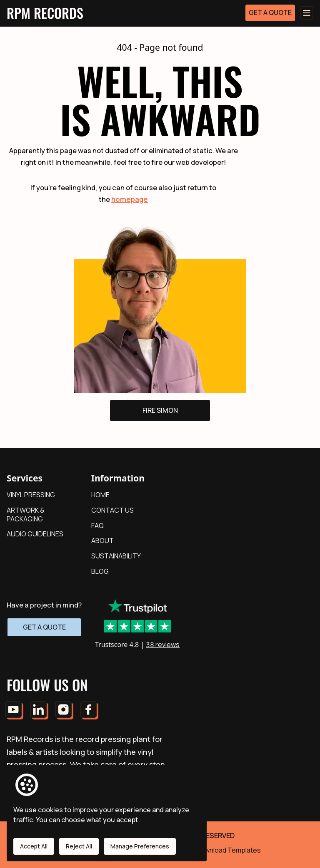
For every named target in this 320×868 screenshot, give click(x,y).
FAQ (97, 526)
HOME (100, 495)
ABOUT (102, 541)
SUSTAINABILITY (116, 556)
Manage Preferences (140, 846)
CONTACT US (112, 510)
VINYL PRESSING (31, 495)
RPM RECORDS (45, 13)
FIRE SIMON (160, 410)
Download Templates (228, 850)
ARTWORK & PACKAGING (26, 515)
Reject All (79, 846)
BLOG (100, 571)
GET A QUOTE (270, 12)
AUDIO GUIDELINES (35, 534)
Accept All (34, 846)
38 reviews (163, 645)
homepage (130, 199)
